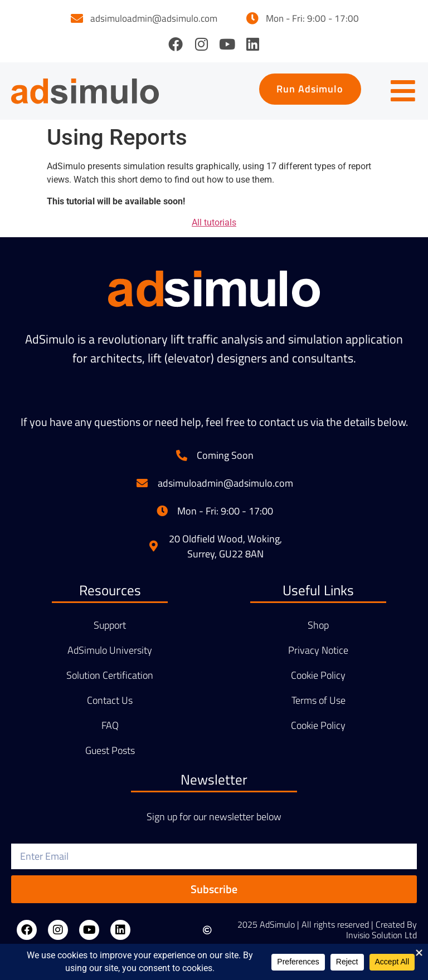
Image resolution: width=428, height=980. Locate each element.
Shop (318, 626)
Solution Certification (110, 677)
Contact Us (110, 702)
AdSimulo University (110, 651)
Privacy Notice (318, 651)
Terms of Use (318, 702)
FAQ (110, 727)
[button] (307, 90)
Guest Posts (110, 752)
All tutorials (214, 224)
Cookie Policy (318, 677)
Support (110, 626)
